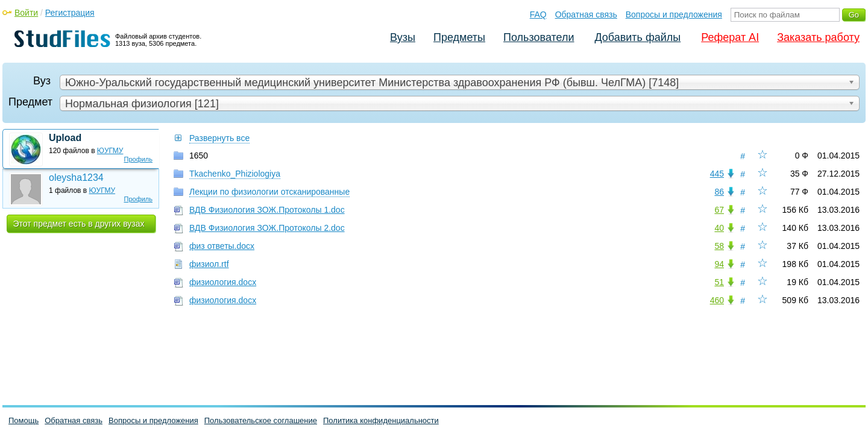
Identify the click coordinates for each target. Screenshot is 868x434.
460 (717, 300)
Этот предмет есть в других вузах (79, 224)
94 (719, 264)
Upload (65, 138)
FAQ (538, 14)
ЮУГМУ (110, 151)
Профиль (139, 159)
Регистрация (70, 13)
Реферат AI (730, 37)
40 (719, 228)
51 (719, 282)
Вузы (403, 37)
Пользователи (539, 37)
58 (719, 246)
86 (719, 192)
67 (719, 210)
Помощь (24, 420)
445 (717, 174)
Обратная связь (586, 14)
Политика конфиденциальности (381, 420)
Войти (26, 13)
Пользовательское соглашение (261, 420)
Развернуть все (219, 138)
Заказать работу (818, 37)
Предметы (459, 37)
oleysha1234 (76, 178)
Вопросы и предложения (674, 14)
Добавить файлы (637, 37)
